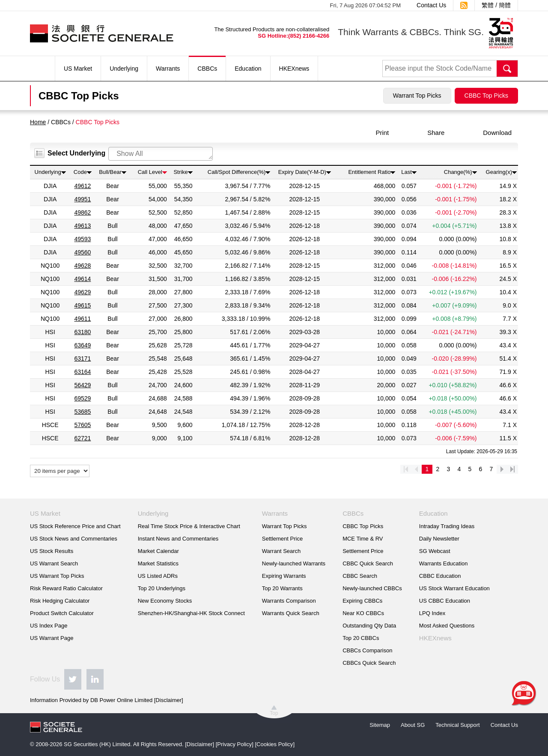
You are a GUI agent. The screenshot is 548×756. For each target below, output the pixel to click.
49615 (82, 305)
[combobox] (161, 154)
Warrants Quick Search (291, 613)
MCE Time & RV (363, 539)
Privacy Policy (234, 744)
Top (274, 713)
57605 (82, 425)
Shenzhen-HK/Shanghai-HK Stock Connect (191, 613)
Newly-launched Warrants (294, 563)
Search (507, 69)
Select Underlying (76, 153)
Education (248, 69)
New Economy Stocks (165, 601)
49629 (82, 292)
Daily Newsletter (439, 539)
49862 (82, 212)
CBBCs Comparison (367, 650)
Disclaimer (168, 700)
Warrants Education (444, 563)
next (502, 469)
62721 (82, 438)
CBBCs (207, 69)
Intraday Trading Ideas (447, 526)
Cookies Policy (275, 744)
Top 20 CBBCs (361, 638)
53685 (82, 412)
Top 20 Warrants (282, 588)
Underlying (124, 69)
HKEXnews (294, 69)
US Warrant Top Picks (57, 576)
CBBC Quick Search (368, 563)
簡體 (505, 5)
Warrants (168, 69)
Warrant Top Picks (417, 96)
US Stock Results (52, 551)
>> (513, 469)
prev (416, 469)
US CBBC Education (445, 601)
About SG (413, 725)
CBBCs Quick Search (369, 663)
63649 (82, 345)
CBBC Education (440, 576)
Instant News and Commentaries (178, 539)
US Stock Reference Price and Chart (75, 526)
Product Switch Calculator (62, 613)
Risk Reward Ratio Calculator (66, 588)
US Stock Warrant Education (454, 588)
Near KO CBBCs (363, 613)
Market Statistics (158, 563)
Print (382, 133)
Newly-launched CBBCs (372, 588)
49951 (82, 199)
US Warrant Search (54, 563)
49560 (82, 252)
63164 (82, 372)
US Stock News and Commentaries (74, 539)
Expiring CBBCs (362, 601)
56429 (82, 385)
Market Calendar (158, 551)
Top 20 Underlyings (162, 588)
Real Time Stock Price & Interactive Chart (189, 526)
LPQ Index (432, 613)
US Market (78, 69)
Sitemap (380, 725)
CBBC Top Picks (486, 96)
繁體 (488, 5)
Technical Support (457, 725)
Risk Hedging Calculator (60, 601)
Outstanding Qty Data (369, 626)
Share (436, 133)
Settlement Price (282, 539)
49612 (82, 186)
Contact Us (431, 5)
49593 (82, 239)
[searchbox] (163, 154)
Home (38, 122)
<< (406, 469)
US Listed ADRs (158, 576)
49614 (82, 279)
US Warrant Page (52, 638)
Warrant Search (281, 551)
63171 (82, 359)
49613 (82, 226)
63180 (82, 332)
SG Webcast (435, 551)
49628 (82, 266)
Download (497, 133)
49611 (82, 319)
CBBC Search (360, 576)
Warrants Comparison (289, 601)
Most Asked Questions (447, 626)
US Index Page (49, 626)
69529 (82, 398)
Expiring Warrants (284, 576)
